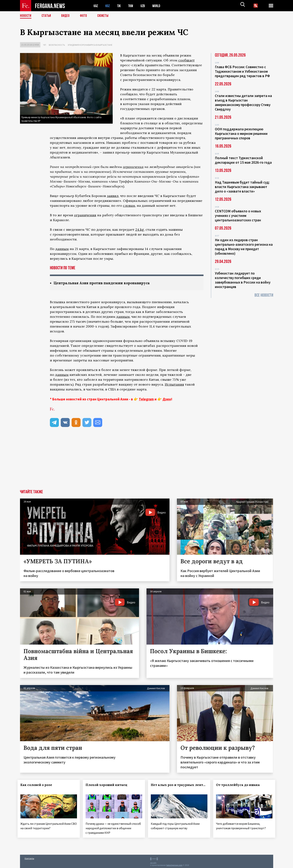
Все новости (264, 295)
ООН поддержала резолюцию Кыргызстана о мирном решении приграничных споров (241, 134)
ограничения (133, 167)
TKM (133, 6)
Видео (67, 16)
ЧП (45, 45)
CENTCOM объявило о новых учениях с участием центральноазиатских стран (238, 216)
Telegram (146, 399)
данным (62, 249)
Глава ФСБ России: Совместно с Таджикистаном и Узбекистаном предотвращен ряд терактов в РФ (242, 71)
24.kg (140, 230)
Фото (85, 16)
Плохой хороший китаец (109, 785)
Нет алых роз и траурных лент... (175, 787)
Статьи (47, 16)
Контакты (29, 857)
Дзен (167, 399)
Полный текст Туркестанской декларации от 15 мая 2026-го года (243, 160)
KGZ (108, 6)
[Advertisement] (146, 462)
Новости (26, 16)
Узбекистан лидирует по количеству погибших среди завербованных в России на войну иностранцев (243, 280)
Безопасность (57, 45)
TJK (120, 6)
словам (129, 206)
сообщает (186, 60)
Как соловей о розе (39, 785)
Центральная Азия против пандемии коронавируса (105, 283)
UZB (145, 6)
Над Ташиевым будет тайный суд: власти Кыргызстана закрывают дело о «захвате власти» (242, 187)
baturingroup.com (174, 864)
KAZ (96, 6)
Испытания (174, 385)
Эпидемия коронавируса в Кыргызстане (90, 45)
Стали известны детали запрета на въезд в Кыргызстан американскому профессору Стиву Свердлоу (243, 102)
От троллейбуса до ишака (240, 785)
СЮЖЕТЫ (105, 16)
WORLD (159, 6)
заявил (113, 196)
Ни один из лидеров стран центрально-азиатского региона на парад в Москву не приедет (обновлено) (244, 247)
